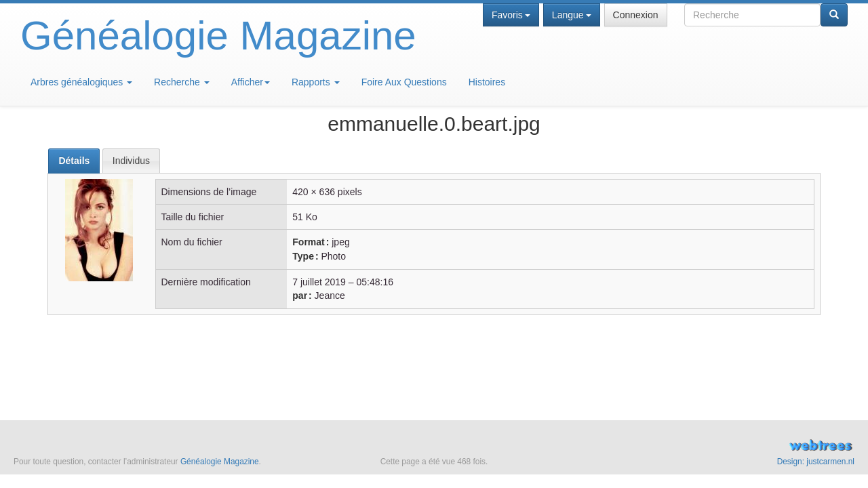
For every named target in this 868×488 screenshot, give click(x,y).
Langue (572, 15)
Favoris (511, 15)
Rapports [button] (316, 82)
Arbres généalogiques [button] (81, 82)
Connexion (636, 15)
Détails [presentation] (74, 161)
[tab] (74, 161)
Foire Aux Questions (404, 82)
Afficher (251, 82)
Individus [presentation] (131, 161)
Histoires (487, 82)
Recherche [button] (182, 82)
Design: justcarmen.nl (816, 462)
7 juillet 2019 (319, 282)
